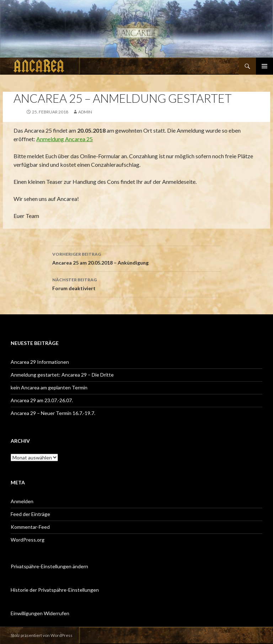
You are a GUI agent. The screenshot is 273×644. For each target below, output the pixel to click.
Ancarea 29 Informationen (40, 362)
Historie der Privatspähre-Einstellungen (55, 590)
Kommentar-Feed (30, 527)
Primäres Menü (264, 66)
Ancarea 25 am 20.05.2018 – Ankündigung (136, 258)
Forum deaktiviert (136, 283)
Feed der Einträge (30, 514)
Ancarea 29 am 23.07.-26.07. (42, 400)
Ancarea (39, 66)
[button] (11, 29)
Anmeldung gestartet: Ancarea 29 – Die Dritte (62, 375)
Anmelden (22, 501)
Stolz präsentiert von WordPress (42, 635)
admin (85, 112)
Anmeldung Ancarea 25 (65, 139)
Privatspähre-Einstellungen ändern (49, 566)
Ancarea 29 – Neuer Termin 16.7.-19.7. (53, 413)
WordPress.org (28, 540)
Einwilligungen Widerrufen (40, 613)
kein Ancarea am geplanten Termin (49, 387)
